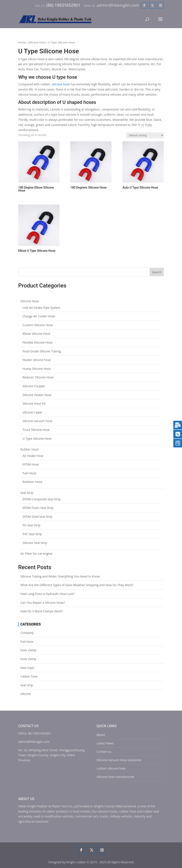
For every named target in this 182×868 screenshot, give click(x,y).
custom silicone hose (111, 768)
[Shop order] (145, 135)
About (101, 735)
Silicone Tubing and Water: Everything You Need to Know (60, 576)
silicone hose (61, 84)
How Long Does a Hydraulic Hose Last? (47, 594)
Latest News (105, 743)
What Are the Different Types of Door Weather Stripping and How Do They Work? (77, 585)
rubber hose (29, 676)
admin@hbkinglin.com (34, 742)
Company (27, 633)
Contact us (104, 752)
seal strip (27, 685)
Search (157, 272)
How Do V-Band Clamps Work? (42, 611)
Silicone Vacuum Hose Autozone (119, 760)
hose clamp (28, 650)
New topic (27, 668)
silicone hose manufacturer (116, 777)
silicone (26, 694)
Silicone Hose (37, 42)
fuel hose (27, 641)
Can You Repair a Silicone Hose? (43, 603)
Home (22, 42)
